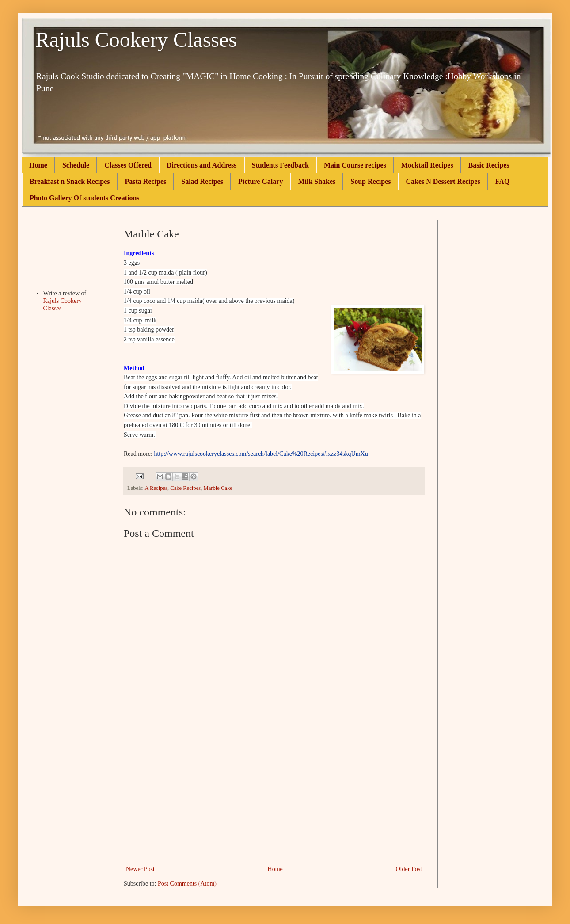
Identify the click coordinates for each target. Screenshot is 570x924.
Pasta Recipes (146, 181)
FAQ (503, 181)
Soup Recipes (370, 181)
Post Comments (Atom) (187, 884)
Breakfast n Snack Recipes (70, 181)
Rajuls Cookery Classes (136, 40)
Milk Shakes (317, 181)
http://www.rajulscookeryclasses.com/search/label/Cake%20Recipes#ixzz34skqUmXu (261, 454)
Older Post (409, 869)
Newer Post (140, 869)
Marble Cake (218, 488)
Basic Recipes (489, 165)
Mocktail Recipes (427, 165)
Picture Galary (260, 181)
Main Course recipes (355, 165)
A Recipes (156, 488)
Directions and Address (202, 165)
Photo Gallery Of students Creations (85, 198)
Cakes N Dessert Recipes (443, 181)
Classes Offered (128, 165)
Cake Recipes (185, 488)
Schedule (76, 165)
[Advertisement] (274, 797)
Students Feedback (280, 165)
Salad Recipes (202, 181)
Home (38, 165)
